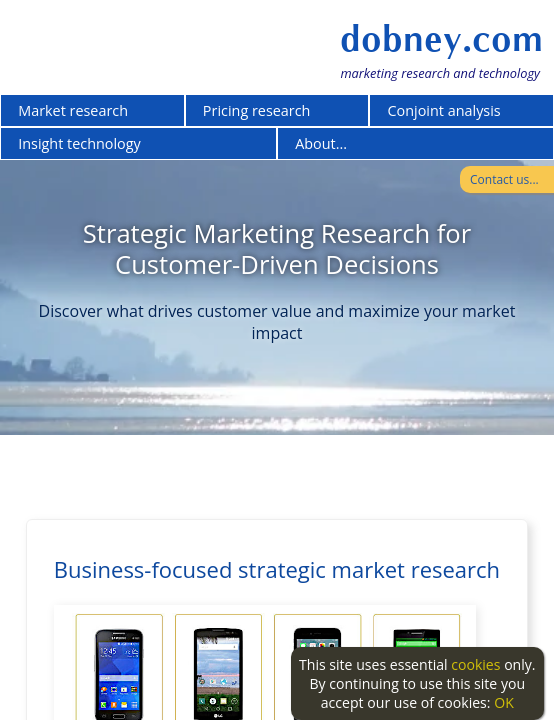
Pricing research (257, 110)
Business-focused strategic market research (277, 569)
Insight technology (79, 143)
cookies (475, 664)
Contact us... (504, 179)
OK (504, 702)
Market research (73, 110)
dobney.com (441, 39)
